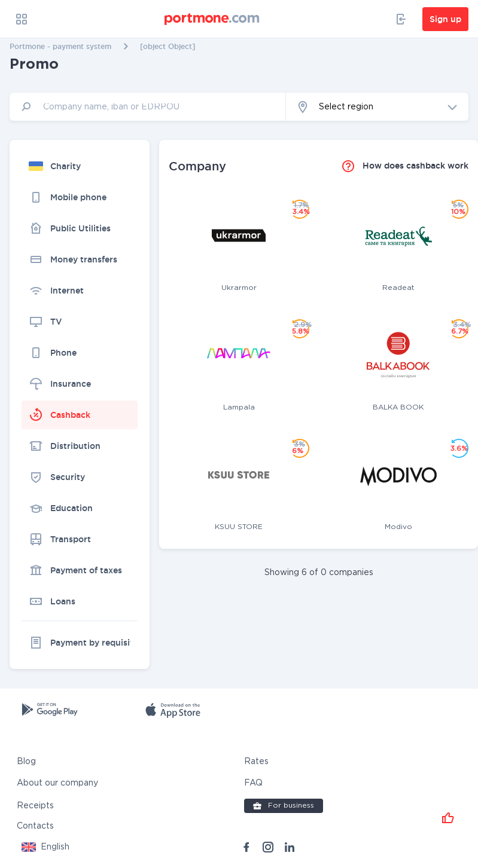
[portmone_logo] (212, 19)
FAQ (253, 783)
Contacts (35, 826)
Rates (256, 761)
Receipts (35, 805)
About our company (57, 783)
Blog (26, 761)
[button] (377, 107)
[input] (148, 107)
